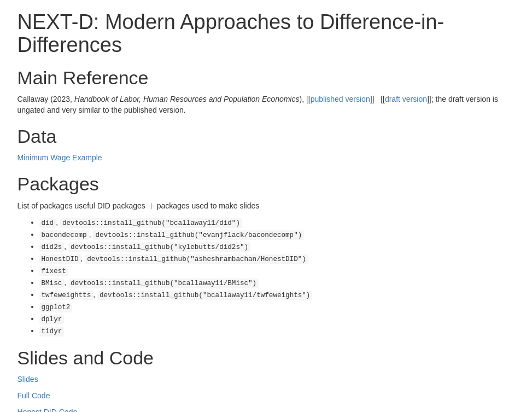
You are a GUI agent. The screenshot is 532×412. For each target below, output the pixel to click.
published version (340, 99)
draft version (406, 99)
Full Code (34, 385)
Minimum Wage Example (60, 158)
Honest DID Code (48, 401)
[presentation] (151, 206)
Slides (28, 368)
